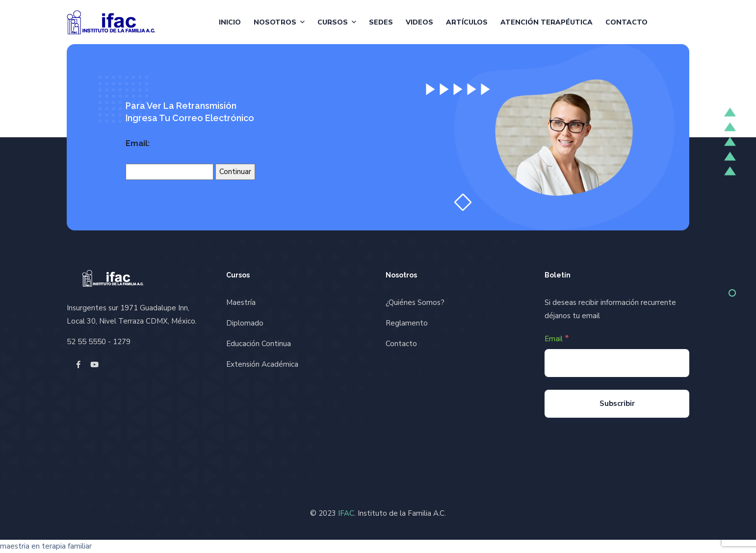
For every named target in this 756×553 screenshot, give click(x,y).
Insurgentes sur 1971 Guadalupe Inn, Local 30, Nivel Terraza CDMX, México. (132, 314)
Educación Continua (259, 344)
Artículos (467, 22)
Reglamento (407, 323)
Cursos (333, 22)
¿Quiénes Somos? (415, 302)
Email (557, 338)
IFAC (346, 513)
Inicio (230, 22)
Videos (419, 22)
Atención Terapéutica (547, 22)
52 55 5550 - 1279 (99, 342)
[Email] (617, 363)
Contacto (626, 22)
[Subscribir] (617, 404)
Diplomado (245, 323)
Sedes (381, 22)
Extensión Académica (262, 364)
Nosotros (275, 22)
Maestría (241, 302)
